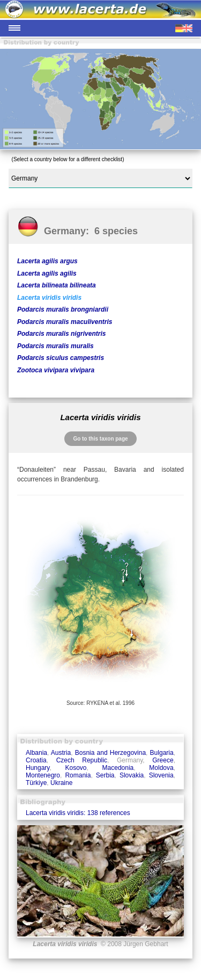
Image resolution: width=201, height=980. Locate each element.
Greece (163, 760)
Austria (61, 753)
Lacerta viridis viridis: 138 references (78, 813)
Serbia (105, 775)
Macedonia (118, 768)
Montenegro (43, 775)
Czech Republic (82, 760)
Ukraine (61, 783)
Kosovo (76, 768)
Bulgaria (162, 753)
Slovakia (132, 775)
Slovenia (161, 775)
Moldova (161, 768)
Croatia (36, 760)
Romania (78, 775)
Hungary (38, 768)
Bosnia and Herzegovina (110, 753)
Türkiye (36, 783)
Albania (36, 753)
